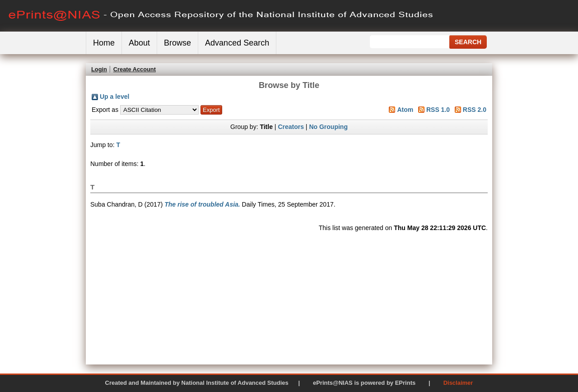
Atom (405, 110)
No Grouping (328, 127)
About (139, 43)
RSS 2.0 (475, 110)
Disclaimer (458, 383)
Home (104, 43)
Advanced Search (237, 43)
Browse (177, 43)
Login (99, 69)
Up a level (114, 97)
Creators (291, 127)
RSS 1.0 (438, 110)
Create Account (135, 69)
